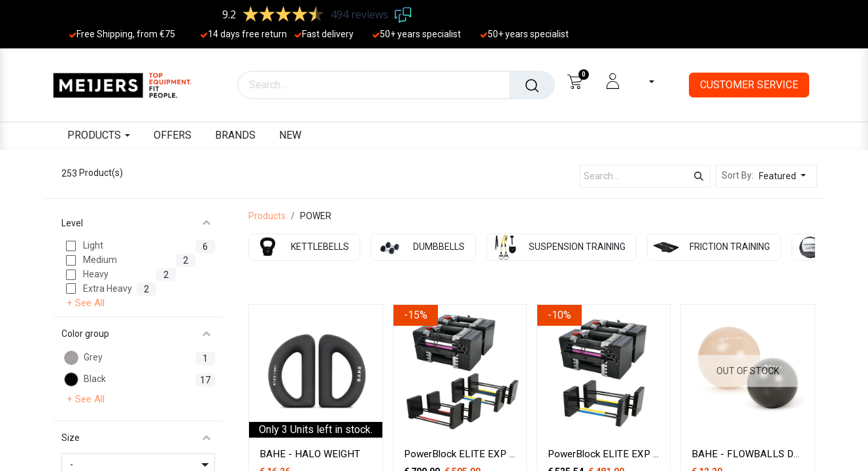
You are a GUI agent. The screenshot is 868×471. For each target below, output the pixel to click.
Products (267, 216)
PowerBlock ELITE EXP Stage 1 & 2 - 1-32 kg (647, 454)
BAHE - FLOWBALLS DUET (751, 454)
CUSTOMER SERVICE (749, 85)
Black (95, 379)
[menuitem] (173, 136)
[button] (786, 176)
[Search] (532, 85)
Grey (93, 357)
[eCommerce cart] (575, 81)
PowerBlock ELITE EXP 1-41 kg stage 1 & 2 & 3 (509, 454)
